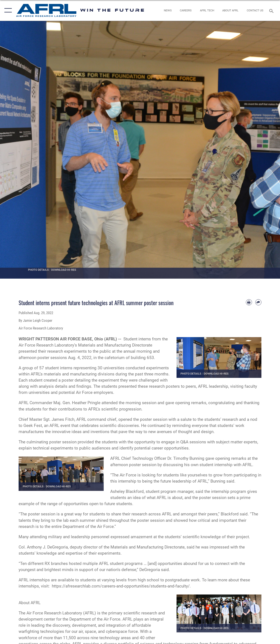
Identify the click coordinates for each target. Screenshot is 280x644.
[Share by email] (258, 302)
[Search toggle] (272, 10)
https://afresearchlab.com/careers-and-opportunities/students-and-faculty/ (121, 586)
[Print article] (249, 302)
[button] (7, 10)
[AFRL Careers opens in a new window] (186, 11)
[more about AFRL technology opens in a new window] (207, 11)
